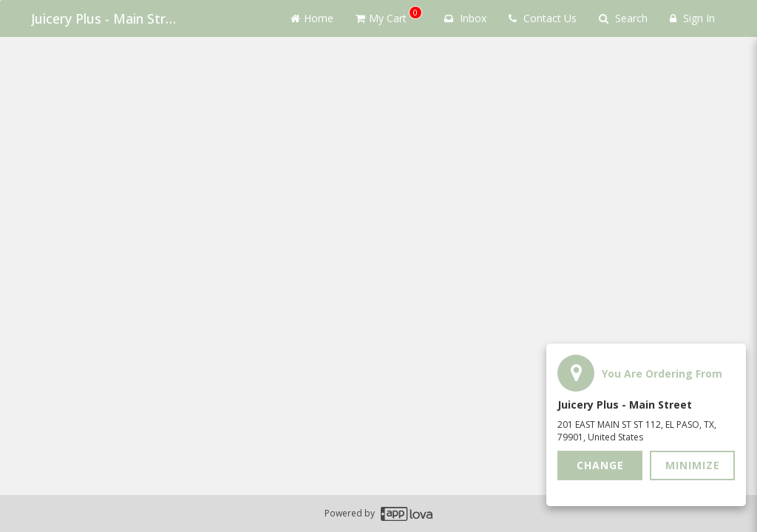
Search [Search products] (623, 18)
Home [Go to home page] (312, 18)
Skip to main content (0, 0)
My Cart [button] (389, 16)
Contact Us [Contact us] (543, 18)
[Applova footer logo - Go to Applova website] (407, 514)
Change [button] (600, 465)
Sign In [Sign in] (692, 18)
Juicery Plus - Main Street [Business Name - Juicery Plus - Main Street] (105, 18)
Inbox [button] (465, 18)
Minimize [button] (693, 465)
